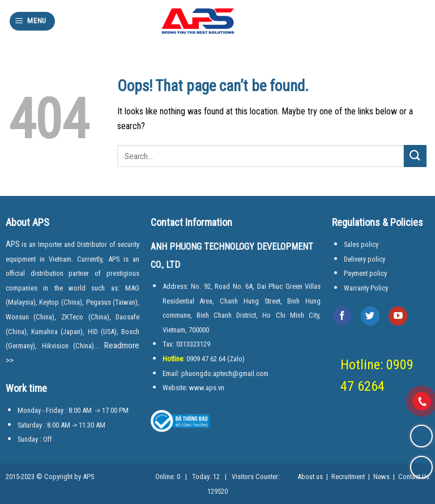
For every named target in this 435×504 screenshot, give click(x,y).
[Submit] (415, 156)
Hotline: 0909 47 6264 (381, 376)
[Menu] (33, 21)
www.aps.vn (207, 388)
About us (310, 477)
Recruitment (348, 477)
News (381, 477)
